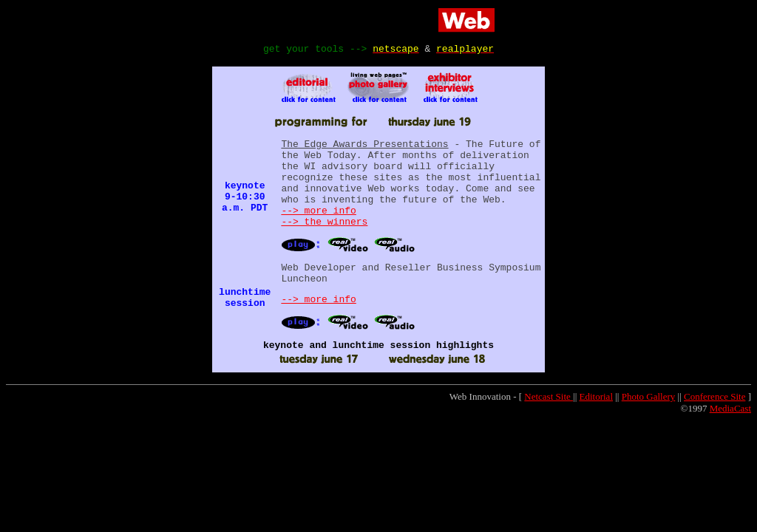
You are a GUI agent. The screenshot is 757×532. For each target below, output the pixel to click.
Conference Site (714, 425)
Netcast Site (549, 425)
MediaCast (730, 437)
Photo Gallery (649, 425)
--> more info (318, 228)
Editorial (597, 425)
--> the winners (324, 241)
